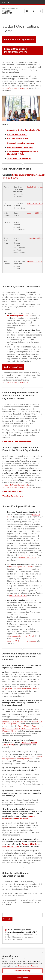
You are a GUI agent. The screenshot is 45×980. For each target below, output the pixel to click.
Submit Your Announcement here (17, 442)
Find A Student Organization (19, 40)
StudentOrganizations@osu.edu (15, 88)
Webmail (38, 2)
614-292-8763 (11, 178)
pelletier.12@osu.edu (36, 261)
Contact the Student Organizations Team (25, 130)
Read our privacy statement (28, 973)
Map (31, 2)
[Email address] (22, 915)
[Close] (42, 960)
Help (24, 2)
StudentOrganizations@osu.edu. (16, 382)
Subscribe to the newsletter (19, 158)
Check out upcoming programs (21, 143)
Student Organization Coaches (22, 567)
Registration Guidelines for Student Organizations (22, 689)
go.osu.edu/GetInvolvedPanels (22, 636)
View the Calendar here (13, 496)
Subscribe (7, 919)
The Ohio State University (7, 3)
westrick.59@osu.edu (36, 203)
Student (7, 12)
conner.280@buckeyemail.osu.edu (22, 641)
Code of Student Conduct (28, 726)
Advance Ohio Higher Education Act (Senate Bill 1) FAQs (23, 153)
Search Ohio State (41, 2)
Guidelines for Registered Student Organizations (22, 758)
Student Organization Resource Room (19, 817)
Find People (34, 2)
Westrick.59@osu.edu (18, 595)
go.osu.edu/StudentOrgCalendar (16, 485)
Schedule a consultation (18, 139)
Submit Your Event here (12, 492)
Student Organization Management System (16, 50)
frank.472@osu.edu (35, 187)
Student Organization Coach (19, 316)
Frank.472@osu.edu (27, 558)
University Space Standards (14, 721)
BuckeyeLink (27, 2)
